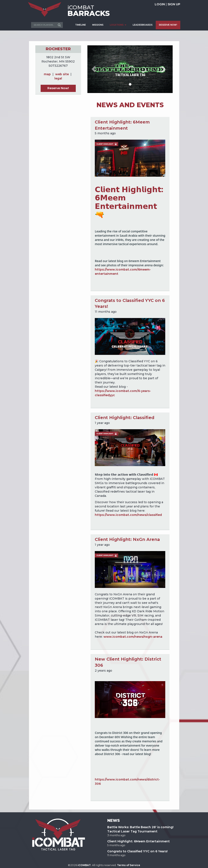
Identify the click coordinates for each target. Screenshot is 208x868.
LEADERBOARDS (143, 25)
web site (62, 74)
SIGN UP (174, 4)
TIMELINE (81, 25)
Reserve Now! (58, 88)
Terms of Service (129, 865)
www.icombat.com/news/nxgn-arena (133, 637)
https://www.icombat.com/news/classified (128, 515)
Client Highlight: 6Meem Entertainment (138, 841)
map (47, 74)
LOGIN (160, 4)
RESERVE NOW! (168, 25)
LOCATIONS (118, 25)
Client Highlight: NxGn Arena (127, 539)
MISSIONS (98, 25)
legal (58, 78)
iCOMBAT (84, 865)
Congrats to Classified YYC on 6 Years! (137, 851)
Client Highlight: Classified (125, 418)
